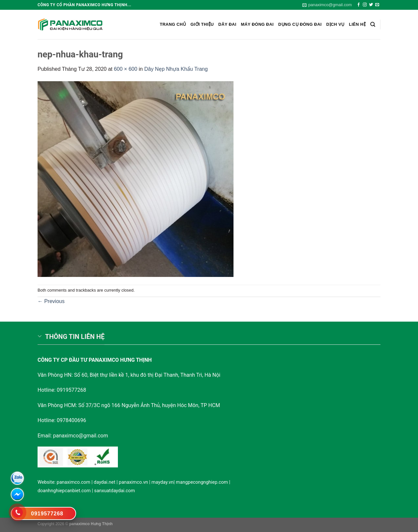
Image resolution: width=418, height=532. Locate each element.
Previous (51, 301)
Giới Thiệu (202, 24)
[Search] (373, 24)
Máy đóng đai (257, 24)
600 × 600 (126, 69)
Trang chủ (173, 24)
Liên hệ (357, 24)
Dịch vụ (335, 24)
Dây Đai (227, 24)
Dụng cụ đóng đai (300, 24)
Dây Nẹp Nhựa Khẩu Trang (176, 69)
